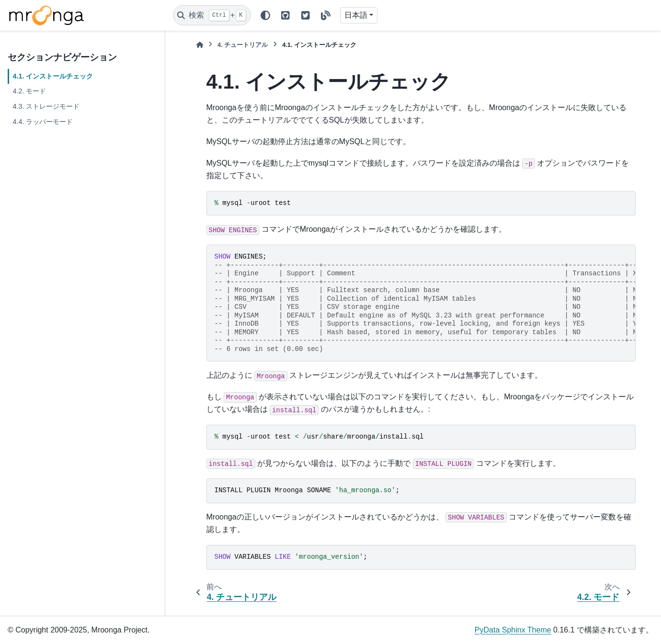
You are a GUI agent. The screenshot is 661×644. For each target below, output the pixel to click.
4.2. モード (29, 91)
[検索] (212, 15)
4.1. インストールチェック (53, 76)
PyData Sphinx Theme (513, 630)
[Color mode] (265, 15)
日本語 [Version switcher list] (356, 15)
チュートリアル (243, 45)
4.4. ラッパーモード (43, 122)
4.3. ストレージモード (46, 106)
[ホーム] (200, 45)
